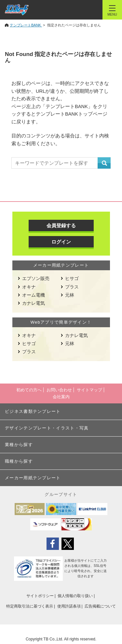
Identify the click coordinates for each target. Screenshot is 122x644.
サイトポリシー (40, 596)
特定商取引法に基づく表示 (30, 606)
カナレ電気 (34, 303)
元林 (70, 295)
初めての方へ (29, 390)
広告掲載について (100, 606)
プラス (72, 287)
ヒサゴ (72, 278)
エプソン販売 (36, 278)
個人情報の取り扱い (75, 596)
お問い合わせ (59, 390)
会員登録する (61, 225)
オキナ (29, 287)
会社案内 (61, 397)
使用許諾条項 (69, 606)
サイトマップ (89, 390)
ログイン (61, 242)
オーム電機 (34, 295)
